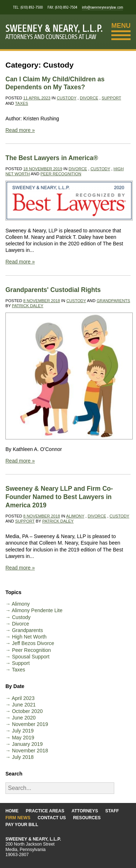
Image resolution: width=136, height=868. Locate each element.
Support (111, 98)
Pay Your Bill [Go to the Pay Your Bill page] (22, 825)
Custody (66, 98)
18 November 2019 (43, 169)
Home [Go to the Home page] (12, 811)
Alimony (75, 516)
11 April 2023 (37, 98)
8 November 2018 (42, 301)
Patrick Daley (28, 306)
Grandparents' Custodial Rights (53, 290)
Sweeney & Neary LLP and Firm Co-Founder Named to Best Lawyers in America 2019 (59, 497)
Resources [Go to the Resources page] (87, 818)
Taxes (22, 103)
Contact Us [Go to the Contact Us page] (52, 818)
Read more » (20, 130)
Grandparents (113, 301)
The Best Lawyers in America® (52, 158)
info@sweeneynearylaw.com (102, 7)
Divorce (89, 98)
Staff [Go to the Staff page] (112, 811)
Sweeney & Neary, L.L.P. (54, 28)
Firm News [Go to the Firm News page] (18, 818)
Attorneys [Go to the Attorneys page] (85, 811)
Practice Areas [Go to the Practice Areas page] (45, 811)
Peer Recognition (61, 174)
